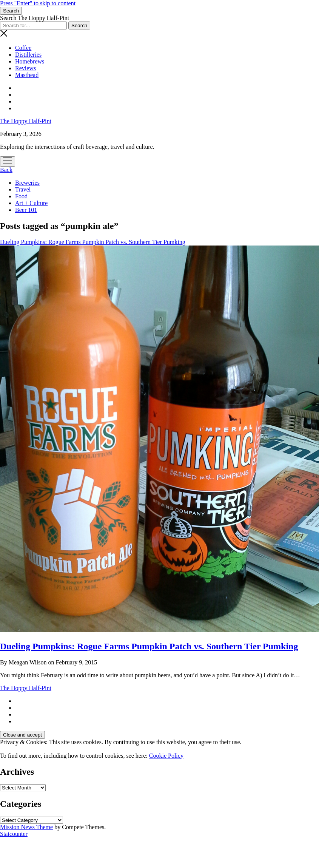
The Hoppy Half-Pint (26, 121)
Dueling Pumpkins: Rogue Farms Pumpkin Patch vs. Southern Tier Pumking (149, 646)
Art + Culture (31, 203)
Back (6, 170)
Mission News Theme (26, 827)
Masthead (27, 75)
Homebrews (30, 61)
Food (21, 196)
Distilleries (28, 55)
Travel (23, 189)
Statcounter (14, 834)
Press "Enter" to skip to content (38, 3)
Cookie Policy (166, 756)
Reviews (25, 68)
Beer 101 (26, 210)
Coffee (23, 48)
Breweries (27, 183)
